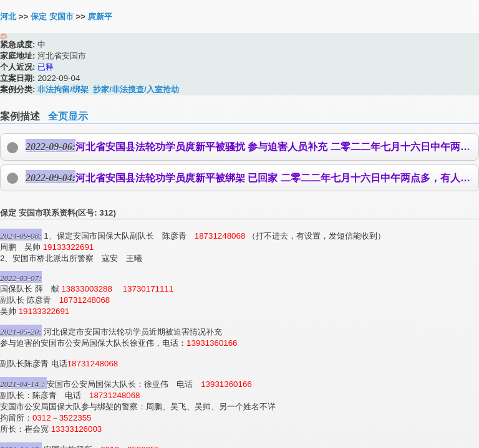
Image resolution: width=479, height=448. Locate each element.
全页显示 (68, 116)
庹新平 (100, 17)
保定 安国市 (52, 17)
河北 (8, 17)
